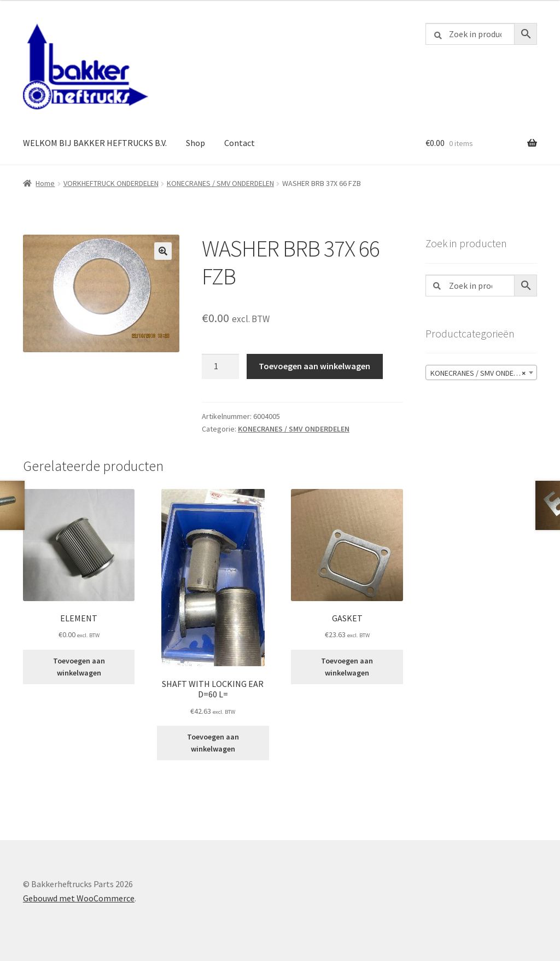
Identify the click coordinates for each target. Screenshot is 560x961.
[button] (163, 251)
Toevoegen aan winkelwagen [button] (79, 667)
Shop (196, 143)
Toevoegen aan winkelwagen (314, 366)
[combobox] (481, 372)
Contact (240, 143)
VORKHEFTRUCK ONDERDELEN (111, 183)
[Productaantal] (220, 366)
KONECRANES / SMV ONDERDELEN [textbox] (483, 373)
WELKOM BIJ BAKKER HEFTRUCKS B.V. (95, 143)
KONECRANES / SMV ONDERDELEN (220, 183)
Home (45, 183)
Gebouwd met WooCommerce (79, 898)
